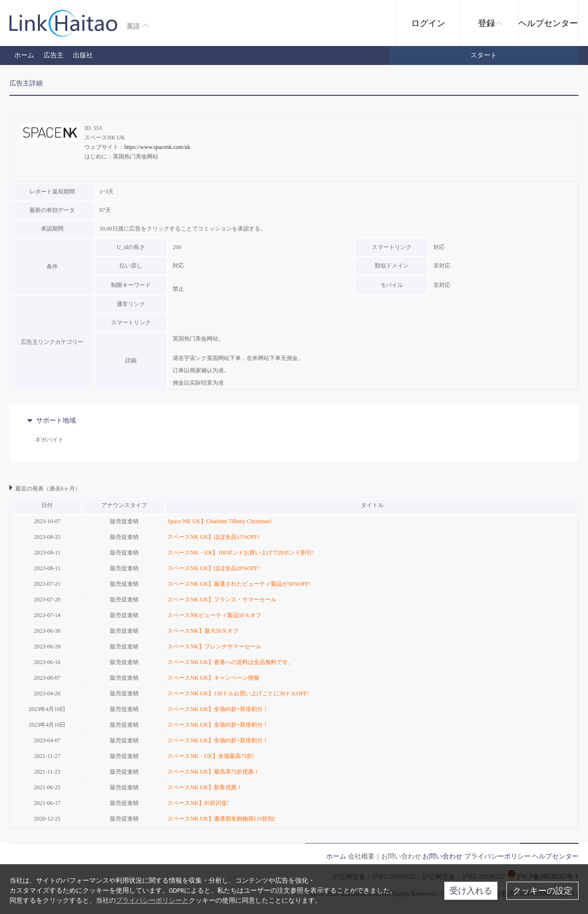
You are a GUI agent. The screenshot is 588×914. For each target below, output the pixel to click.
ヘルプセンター (548, 23)
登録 (490, 23)
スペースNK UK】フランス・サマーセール (222, 600)
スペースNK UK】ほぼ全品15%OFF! (213, 537)
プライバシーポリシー (497, 856)
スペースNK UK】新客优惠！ (205, 787)
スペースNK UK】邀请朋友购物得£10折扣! (221, 819)
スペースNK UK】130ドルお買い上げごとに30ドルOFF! (238, 693)
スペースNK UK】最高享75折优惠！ (213, 772)
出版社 (83, 55)
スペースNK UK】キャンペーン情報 (213, 678)
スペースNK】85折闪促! (198, 803)
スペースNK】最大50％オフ (203, 631)
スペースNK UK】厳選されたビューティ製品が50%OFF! (239, 584)
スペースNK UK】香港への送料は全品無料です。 (230, 662)
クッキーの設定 (542, 891)
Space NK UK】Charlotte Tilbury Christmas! (220, 521)
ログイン (428, 23)
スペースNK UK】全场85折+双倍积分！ (218, 709)
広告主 (54, 55)
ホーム (24, 55)
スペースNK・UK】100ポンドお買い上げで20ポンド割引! (241, 553)
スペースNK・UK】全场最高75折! (211, 756)
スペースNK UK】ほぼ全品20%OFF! (213, 568)
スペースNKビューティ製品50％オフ (214, 615)
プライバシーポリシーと (152, 900)
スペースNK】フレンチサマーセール (214, 646)
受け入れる (471, 891)
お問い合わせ (442, 856)
